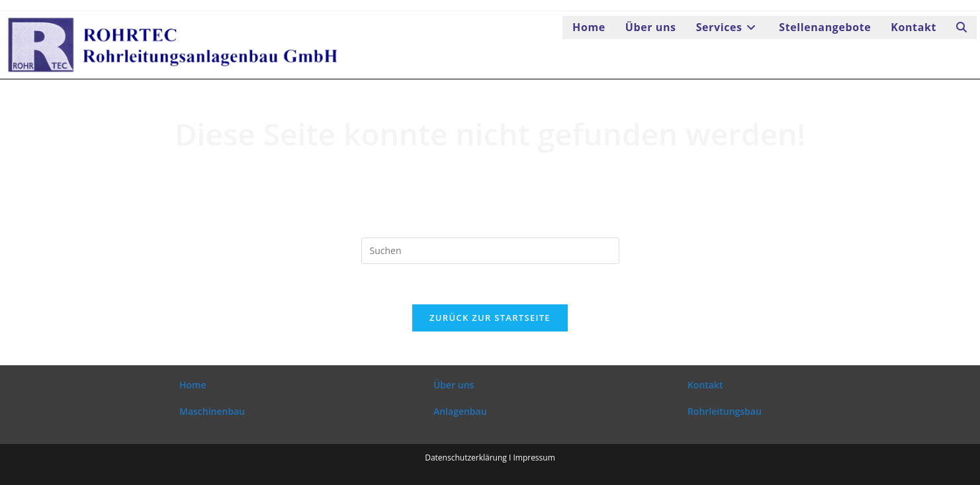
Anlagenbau (460, 411)
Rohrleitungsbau (725, 411)
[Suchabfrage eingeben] (490, 251)
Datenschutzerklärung (466, 458)
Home (193, 385)
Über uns (454, 385)
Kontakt (705, 385)
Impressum (534, 458)
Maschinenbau (212, 411)
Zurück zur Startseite (490, 318)
